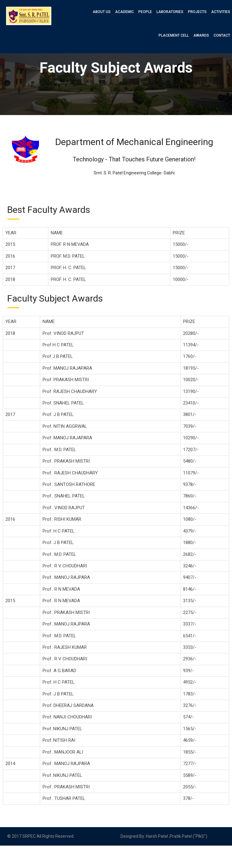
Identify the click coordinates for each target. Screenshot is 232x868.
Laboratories (170, 12)
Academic (124, 12)
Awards (201, 35)
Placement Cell (174, 35)
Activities (221, 12)
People (145, 12)
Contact (222, 35)
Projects (197, 12)
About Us (102, 12)
